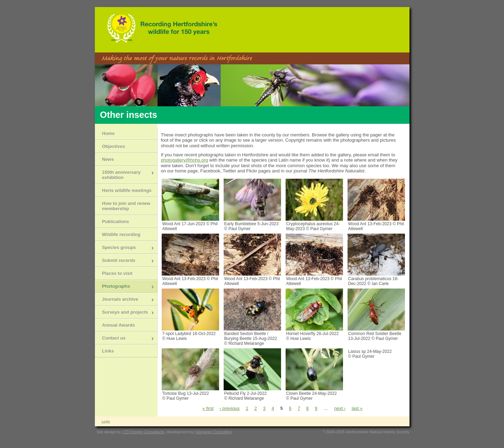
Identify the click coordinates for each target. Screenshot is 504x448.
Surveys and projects (125, 313)
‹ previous (230, 408)
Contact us (125, 339)
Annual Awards (119, 325)
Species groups (125, 248)
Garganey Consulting (214, 432)
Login (106, 421)
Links (108, 351)
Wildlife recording (121, 234)
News (108, 159)
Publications (116, 222)
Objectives (114, 146)
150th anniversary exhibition (125, 175)
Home (108, 133)
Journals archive (125, 300)
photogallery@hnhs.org (185, 160)
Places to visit (117, 273)
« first (208, 408)
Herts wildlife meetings (127, 190)
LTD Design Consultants (143, 432)
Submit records (125, 261)
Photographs (125, 287)
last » (357, 408)
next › (340, 408)
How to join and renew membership (126, 206)
